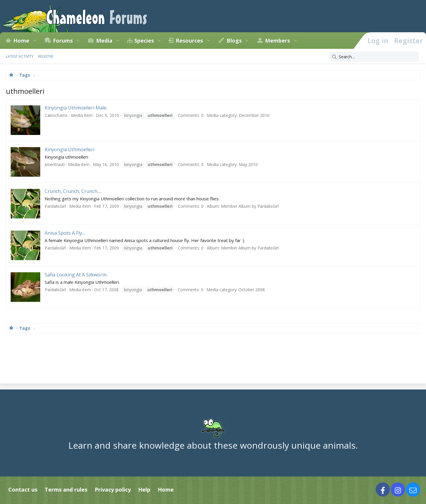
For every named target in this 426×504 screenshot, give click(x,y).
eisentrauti (55, 164)
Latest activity (20, 56)
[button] (35, 41)
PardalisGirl (55, 206)
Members (277, 41)
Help (144, 489)
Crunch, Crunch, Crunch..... (73, 191)
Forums (63, 41)
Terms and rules (66, 489)
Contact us (23, 489)
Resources (189, 41)
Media (104, 41)
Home (21, 41)
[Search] (374, 57)
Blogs (234, 41)
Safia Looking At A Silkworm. (76, 275)
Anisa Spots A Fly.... (65, 233)
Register (46, 56)
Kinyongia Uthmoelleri (70, 149)
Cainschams (56, 115)
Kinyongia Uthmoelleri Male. (76, 108)
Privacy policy (113, 489)
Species (144, 41)
